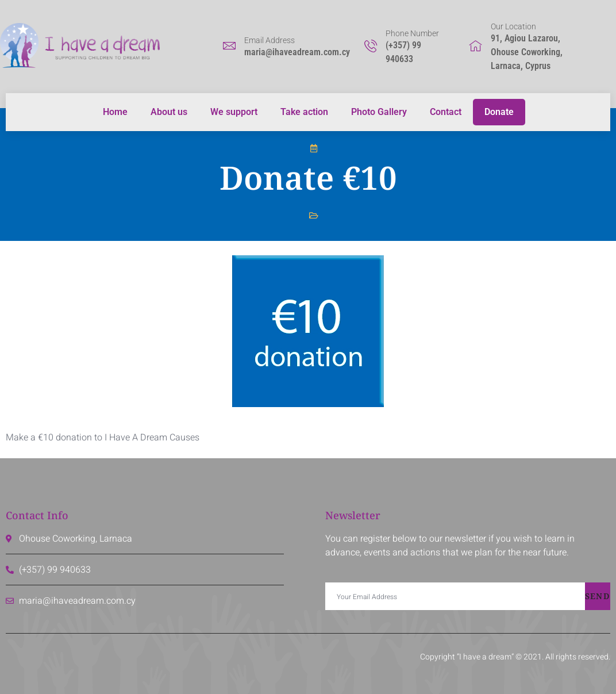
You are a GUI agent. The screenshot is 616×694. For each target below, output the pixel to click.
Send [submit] (598, 596)
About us (169, 112)
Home (115, 112)
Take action (304, 112)
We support (234, 112)
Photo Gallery (379, 112)
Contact (446, 112)
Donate (499, 112)
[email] (455, 596)
